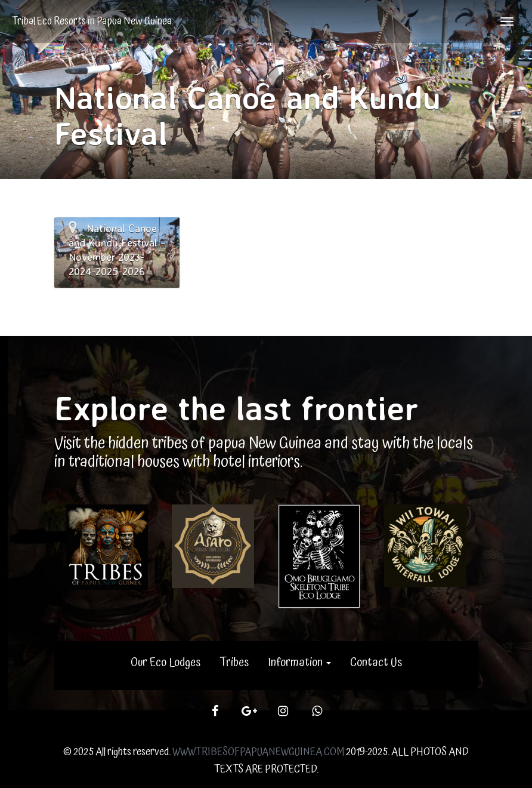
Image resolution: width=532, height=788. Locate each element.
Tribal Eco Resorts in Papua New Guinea (92, 21)
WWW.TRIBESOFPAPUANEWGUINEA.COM (258, 752)
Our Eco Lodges (166, 663)
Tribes (234, 663)
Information (299, 663)
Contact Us (376, 663)
